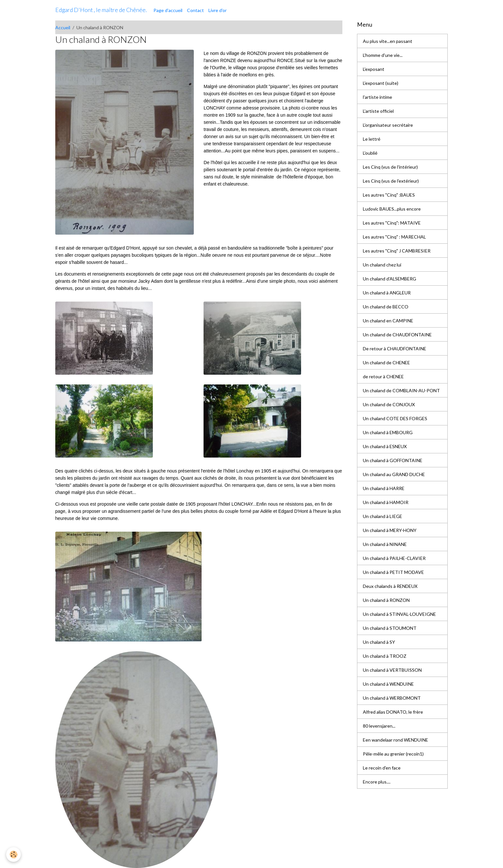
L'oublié (370, 153)
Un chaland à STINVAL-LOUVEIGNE (399, 614)
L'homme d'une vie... (383, 55)
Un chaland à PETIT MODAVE (393, 572)
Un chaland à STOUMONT (390, 628)
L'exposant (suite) (381, 83)
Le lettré (372, 139)
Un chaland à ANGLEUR (387, 293)
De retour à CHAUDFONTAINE (395, 349)
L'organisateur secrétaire (388, 125)
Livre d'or (218, 10)
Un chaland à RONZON (386, 600)
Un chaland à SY (379, 642)
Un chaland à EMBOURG (388, 432)
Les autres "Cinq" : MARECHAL (394, 237)
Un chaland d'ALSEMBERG (390, 279)
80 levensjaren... (379, 726)
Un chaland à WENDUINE (388, 684)
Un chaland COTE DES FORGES (395, 418)
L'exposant (374, 69)
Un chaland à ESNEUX (385, 446)
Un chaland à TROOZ (385, 656)
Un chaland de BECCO (386, 307)
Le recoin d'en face (382, 768)
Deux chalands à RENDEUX (390, 586)
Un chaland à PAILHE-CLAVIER (394, 558)
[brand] (101, 10)
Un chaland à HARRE (384, 488)
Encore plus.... (377, 782)
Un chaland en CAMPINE (388, 321)
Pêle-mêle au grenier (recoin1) (393, 754)
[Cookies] (14, 855)
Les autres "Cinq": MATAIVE (392, 223)
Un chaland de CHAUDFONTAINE (397, 335)
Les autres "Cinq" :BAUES (389, 195)
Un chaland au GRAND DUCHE (394, 474)
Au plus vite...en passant (388, 41)
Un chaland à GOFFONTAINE (393, 460)
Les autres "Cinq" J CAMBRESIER (397, 251)
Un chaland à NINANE (385, 544)
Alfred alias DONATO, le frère (393, 712)
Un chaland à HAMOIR (386, 502)
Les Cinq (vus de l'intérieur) (390, 167)
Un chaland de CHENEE (386, 363)
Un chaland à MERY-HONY (390, 530)
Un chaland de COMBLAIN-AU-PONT (401, 390)
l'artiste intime (377, 97)
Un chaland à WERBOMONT (392, 698)
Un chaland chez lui (382, 265)
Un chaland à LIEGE (383, 516)
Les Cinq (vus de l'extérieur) (391, 181)
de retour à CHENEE (383, 376)
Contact (195, 10)
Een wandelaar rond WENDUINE (396, 740)
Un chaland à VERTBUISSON (392, 670)
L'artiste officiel (378, 111)
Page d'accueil (168, 10)
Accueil (63, 27)
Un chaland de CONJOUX (389, 404)
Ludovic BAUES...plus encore (392, 209)
